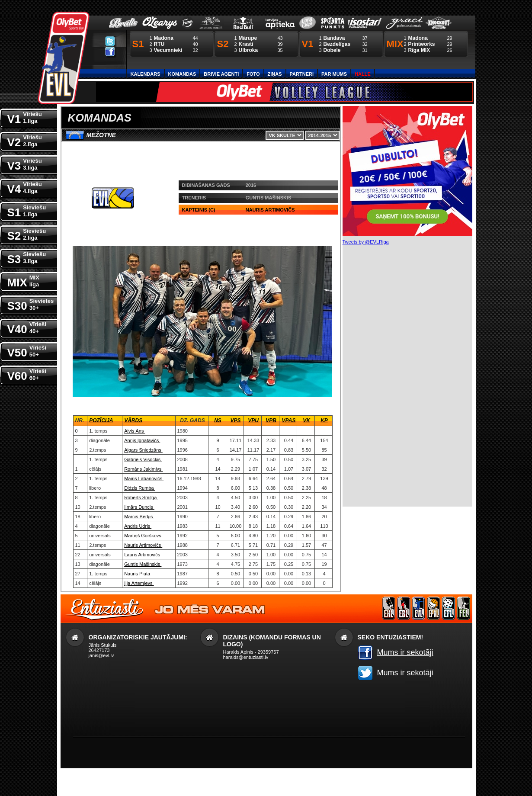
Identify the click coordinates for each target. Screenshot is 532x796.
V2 (25, 140)
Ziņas (275, 74)
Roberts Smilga (141, 497)
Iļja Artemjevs (139, 583)
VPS (235, 420)
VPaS (289, 420)
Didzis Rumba (140, 488)
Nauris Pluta (138, 574)
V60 (27, 374)
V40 (27, 327)
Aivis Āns (135, 431)
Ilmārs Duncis (139, 507)
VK (306, 420)
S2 (27, 234)
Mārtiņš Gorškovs (143, 536)
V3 (25, 164)
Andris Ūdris (138, 526)
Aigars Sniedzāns (143, 450)
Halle (363, 74)
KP (324, 420)
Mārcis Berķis (139, 517)
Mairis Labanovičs (144, 478)
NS (218, 420)
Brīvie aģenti (221, 74)
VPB (271, 420)
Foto (253, 74)
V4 (25, 187)
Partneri (302, 74)
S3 (27, 257)
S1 (27, 210)
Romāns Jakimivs (143, 469)
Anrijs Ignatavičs (142, 440)
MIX (23, 281)
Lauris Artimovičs (143, 555)
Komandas (182, 74)
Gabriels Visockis (143, 459)
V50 (27, 351)
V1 (25, 117)
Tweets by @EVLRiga (366, 242)
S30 (31, 304)
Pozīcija (101, 420)
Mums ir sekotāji (405, 652)
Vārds (133, 420)
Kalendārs (146, 74)
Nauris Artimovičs (143, 545)
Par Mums (334, 74)
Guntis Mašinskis (143, 564)
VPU (253, 420)
